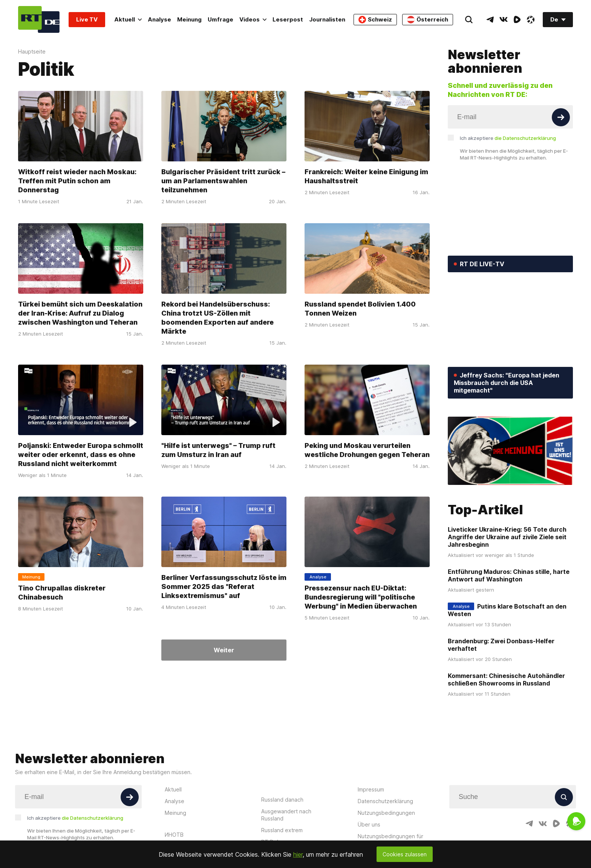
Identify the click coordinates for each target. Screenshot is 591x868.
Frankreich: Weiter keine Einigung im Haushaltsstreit (366, 176)
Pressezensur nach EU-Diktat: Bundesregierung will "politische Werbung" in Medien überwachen (361, 597)
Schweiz (375, 20)
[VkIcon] (504, 20)
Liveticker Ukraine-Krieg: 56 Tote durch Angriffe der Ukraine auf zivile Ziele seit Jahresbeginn (507, 537)
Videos (253, 19)
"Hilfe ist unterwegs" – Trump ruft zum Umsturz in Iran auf (218, 450)
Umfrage (220, 19)
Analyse (159, 19)
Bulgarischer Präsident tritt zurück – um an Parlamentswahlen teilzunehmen (223, 181)
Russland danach (282, 800)
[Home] (39, 19)
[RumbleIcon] (517, 20)
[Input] (510, 117)
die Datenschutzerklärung (525, 138)
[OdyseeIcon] (531, 20)
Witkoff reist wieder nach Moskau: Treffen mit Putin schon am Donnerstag (77, 181)
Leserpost (288, 19)
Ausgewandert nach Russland (286, 815)
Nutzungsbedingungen (386, 813)
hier (298, 854)
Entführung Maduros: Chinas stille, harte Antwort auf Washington (509, 575)
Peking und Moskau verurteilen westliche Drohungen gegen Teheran (367, 450)
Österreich (428, 20)
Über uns (369, 824)
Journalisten (327, 19)
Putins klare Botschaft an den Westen (507, 610)
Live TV (87, 19)
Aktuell (128, 19)
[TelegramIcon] (490, 20)
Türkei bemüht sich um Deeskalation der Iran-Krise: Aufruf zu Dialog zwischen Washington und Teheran (80, 313)
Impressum (371, 789)
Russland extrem (282, 830)
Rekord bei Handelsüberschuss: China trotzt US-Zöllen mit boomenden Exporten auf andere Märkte (217, 318)
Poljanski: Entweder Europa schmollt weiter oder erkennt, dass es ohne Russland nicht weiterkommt (81, 454)
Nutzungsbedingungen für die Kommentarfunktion (390, 840)
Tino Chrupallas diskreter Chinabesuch (62, 593)
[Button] (561, 117)
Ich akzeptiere (508, 138)
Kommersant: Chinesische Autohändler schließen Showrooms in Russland (506, 679)
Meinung (189, 19)
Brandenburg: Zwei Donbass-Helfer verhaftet (501, 645)
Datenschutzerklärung (385, 801)
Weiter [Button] (224, 650)
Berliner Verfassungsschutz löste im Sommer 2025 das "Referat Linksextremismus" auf (224, 587)
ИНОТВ (174, 835)
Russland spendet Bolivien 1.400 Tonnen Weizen (360, 309)
